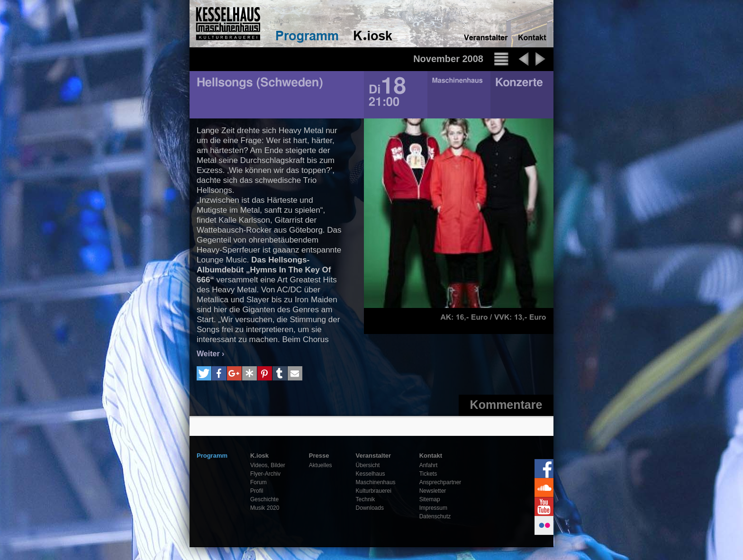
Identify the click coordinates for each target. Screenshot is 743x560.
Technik (366, 499)
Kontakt (431, 456)
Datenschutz (435, 516)
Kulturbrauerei (374, 491)
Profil (257, 491)
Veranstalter (373, 456)
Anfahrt (429, 465)
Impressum (433, 508)
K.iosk (259, 456)
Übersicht (368, 465)
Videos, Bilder (268, 465)
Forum (258, 482)
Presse (319, 456)
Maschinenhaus (376, 482)
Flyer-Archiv (265, 474)
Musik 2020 (265, 508)
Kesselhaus (371, 474)
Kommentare (506, 405)
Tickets (428, 474)
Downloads (370, 508)
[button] (204, 373)
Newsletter (433, 491)
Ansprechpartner (440, 482)
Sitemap (430, 499)
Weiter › (210, 354)
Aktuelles (321, 465)
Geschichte (264, 499)
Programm (212, 456)
